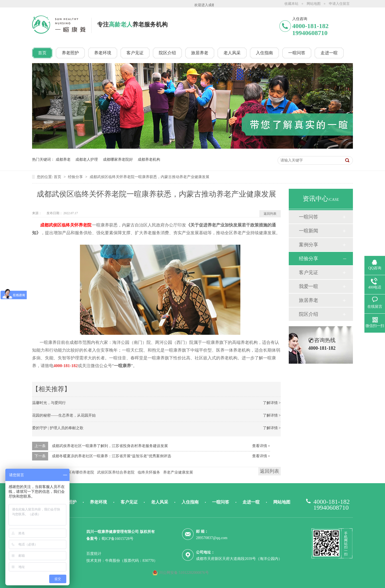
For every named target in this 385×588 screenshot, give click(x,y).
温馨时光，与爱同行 (49, 403)
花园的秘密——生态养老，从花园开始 (64, 415)
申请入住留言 (339, 4)
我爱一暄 (309, 286)
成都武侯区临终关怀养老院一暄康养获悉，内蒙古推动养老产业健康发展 (149, 177)
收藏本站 (291, 4)
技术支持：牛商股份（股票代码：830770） (122, 561)
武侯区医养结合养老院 (116, 472)
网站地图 (314, 4)
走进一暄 (251, 502)
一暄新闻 (309, 231)
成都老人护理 (87, 160)
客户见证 (309, 272)
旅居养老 (309, 300)
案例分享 (309, 245)
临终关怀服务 (149, 472)
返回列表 (270, 214)
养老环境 (98, 502)
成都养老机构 (149, 160)
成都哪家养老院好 (118, 160)
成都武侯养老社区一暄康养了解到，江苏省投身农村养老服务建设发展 (110, 446)
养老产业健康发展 (178, 472)
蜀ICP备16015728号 (117, 539)
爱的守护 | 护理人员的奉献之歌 (58, 428)
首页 (58, 177)
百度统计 (94, 554)
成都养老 (63, 160)
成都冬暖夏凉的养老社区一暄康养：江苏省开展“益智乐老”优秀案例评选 (111, 456)
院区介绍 (309, 314)
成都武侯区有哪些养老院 (74, 472)
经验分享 (76, 177)
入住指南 (190, 502)
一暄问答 (309, 217)
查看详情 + (261, 446)
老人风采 (160, 502)
